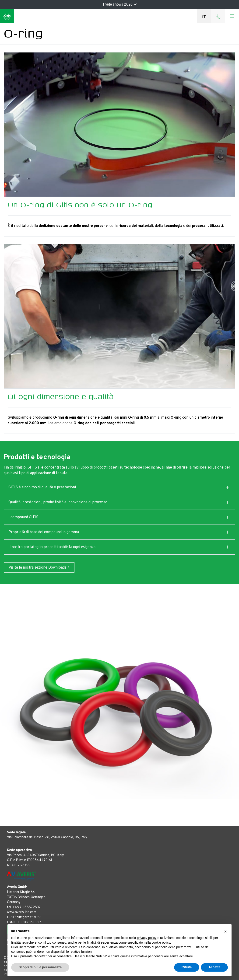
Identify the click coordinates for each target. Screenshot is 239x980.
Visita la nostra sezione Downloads (39, 568)
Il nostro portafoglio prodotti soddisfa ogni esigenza (52, 547)
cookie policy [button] (161, 942)
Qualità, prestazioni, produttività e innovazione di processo (58, 502)
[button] (225, 931)
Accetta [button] (214, 967)
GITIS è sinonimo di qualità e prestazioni (42, 487)
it (204, 16)
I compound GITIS (23, 517)
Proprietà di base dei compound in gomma (44, 532)
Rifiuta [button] (187, 967)
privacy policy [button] (147, 938)
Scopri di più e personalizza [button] (40, 967)
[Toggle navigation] (232, 16)
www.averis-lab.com (22, 912)
